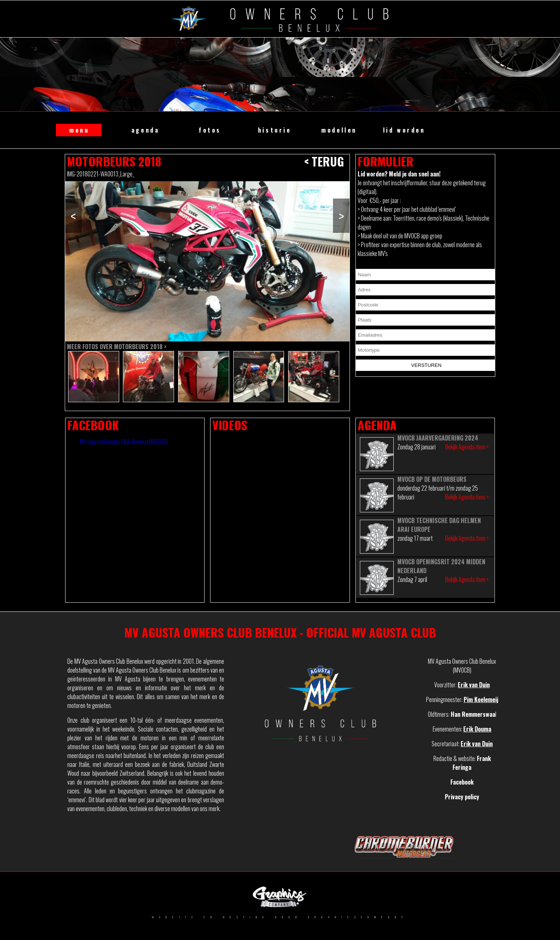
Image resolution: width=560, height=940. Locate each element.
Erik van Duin (474, 685)
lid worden (404, 130)
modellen (339, 130)
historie (275, 130)
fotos (210, 130)
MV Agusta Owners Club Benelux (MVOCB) (124, 442)
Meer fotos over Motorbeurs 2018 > (117, 347)
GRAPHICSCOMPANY (358, 917)
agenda (145, 130)
